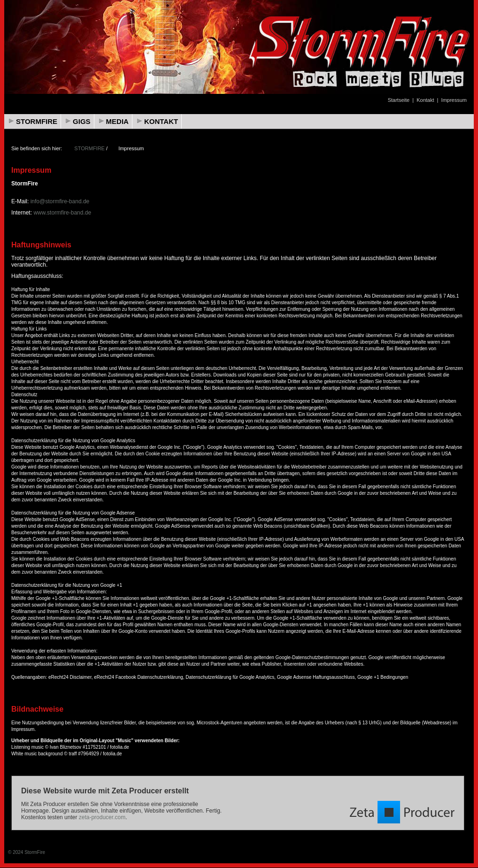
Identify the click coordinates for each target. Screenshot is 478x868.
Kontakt (425, 100)
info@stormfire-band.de (60, 201)
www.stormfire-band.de (62, 213)
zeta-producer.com (102, 817)
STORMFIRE (37, 121)
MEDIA (117, 121)
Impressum (454, 100)
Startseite (399, 100)
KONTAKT (161, 121)
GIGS (82, 121)
